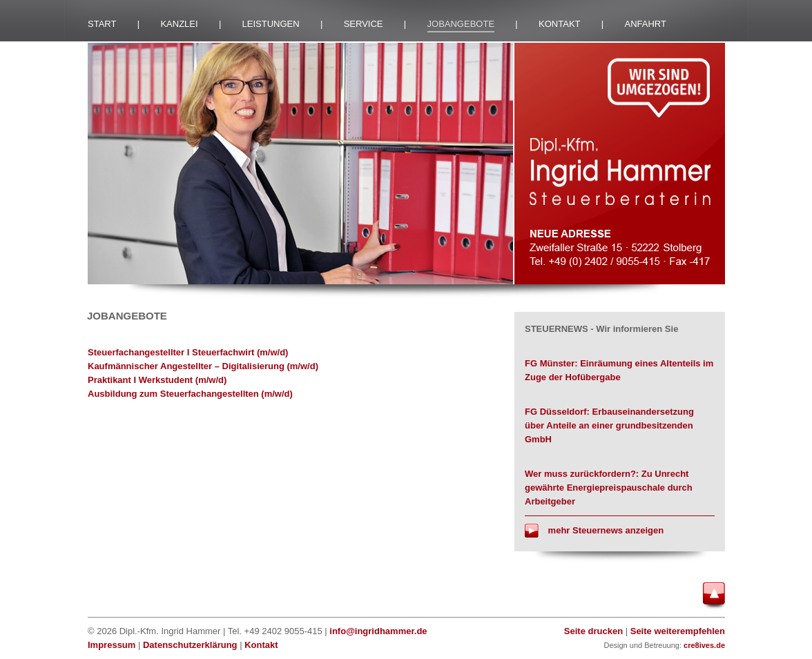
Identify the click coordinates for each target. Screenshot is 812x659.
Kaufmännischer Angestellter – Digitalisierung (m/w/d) (203, 366)
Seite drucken (593, 631)
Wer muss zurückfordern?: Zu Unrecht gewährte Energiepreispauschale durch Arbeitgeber (609, 488)
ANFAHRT (646, 24)
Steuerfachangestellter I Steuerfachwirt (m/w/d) (188, 352)
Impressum (112, 645)
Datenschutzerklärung (190, 645)
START (102, 24)
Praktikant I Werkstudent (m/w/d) (157, 380)
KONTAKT (559, 24)
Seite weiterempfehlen (678, 631)
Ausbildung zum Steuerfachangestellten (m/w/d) (190, 394)
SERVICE (364, 24)
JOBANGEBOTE (461, 24)
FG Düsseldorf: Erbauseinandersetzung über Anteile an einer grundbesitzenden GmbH (609, 425)
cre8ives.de (704, 645)
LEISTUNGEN (271, 24)
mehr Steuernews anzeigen (594, 530)
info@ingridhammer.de (378, 631)
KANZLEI (179, 24)
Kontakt (261, 645)
